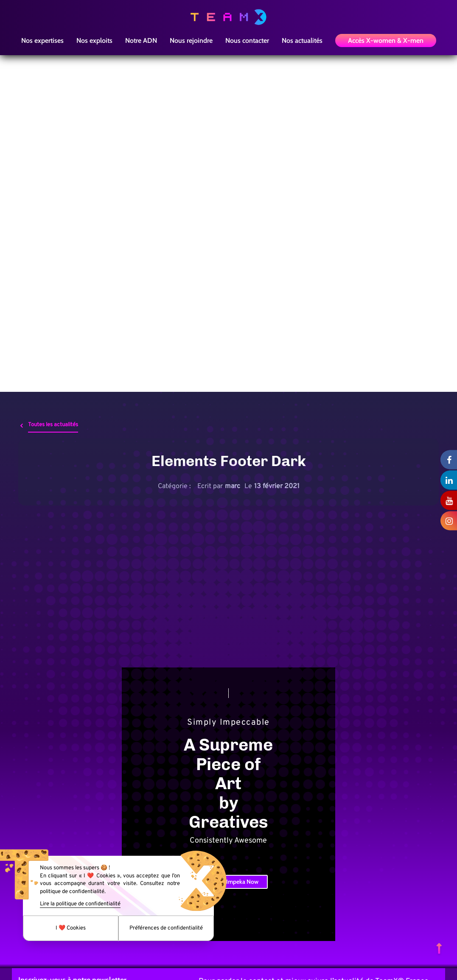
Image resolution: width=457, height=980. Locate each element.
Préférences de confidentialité (166, 928)
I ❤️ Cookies (71, 928)
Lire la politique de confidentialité (80, 904)
